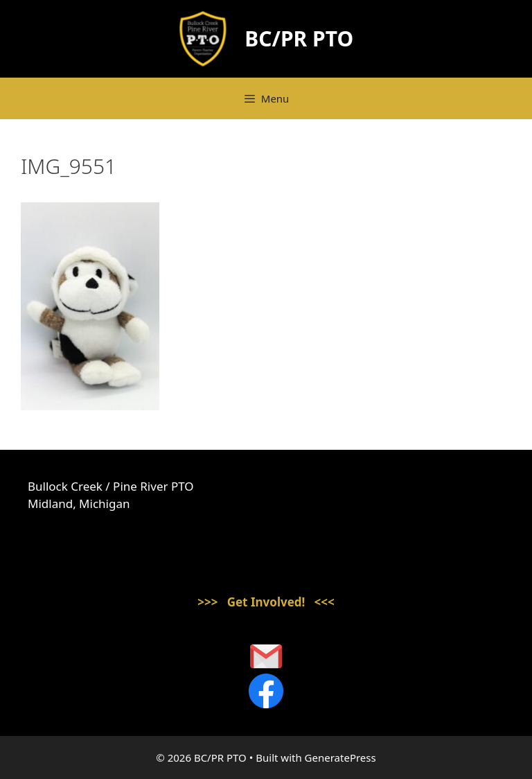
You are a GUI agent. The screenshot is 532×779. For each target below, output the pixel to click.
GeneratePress (340, 758)
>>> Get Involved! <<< (266, 602)
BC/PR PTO (299, 38)
